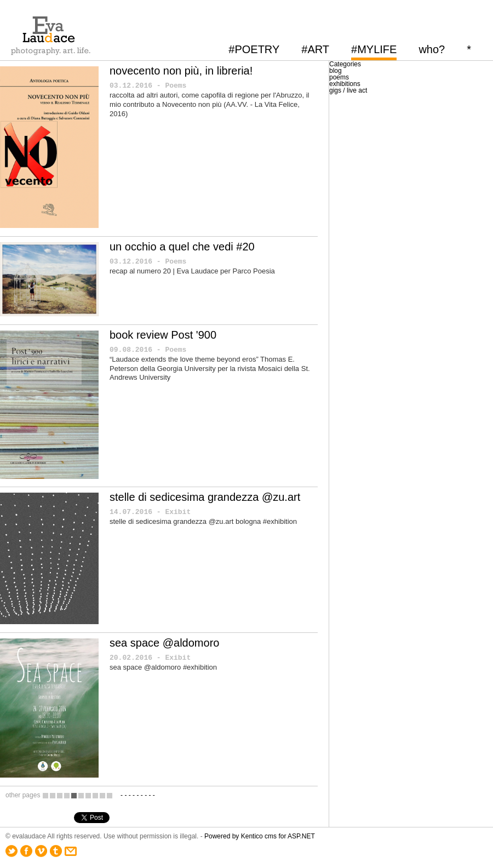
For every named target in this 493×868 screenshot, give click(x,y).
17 (88, 795)
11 (45, 795)
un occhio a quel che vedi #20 (182, 247)
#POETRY (254, 49)
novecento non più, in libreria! (181, 71)
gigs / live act (348, 90)
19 (102, 795)
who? (432, 49)
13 (60, 795)
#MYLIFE (374, 49)
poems (339, 77)
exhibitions (345, 84)
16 (81, 795)
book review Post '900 (163, 335)
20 (110, 795)
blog (336, 71)
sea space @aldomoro (164, 643)
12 (53, 795)
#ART (315, 49)
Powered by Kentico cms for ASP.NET (260, 836)
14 (67, 795)
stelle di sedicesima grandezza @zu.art (205, 497)
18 (95, 795)
